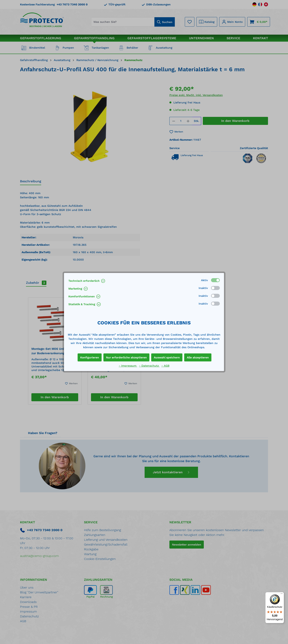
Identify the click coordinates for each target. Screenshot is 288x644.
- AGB (165, 366)
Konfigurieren (90, 357)
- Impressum (128, 366)
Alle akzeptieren (198, 357)
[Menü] (282, 595)
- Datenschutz (149, 366)
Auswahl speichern (167, 357)
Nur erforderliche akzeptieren (126, 357)
